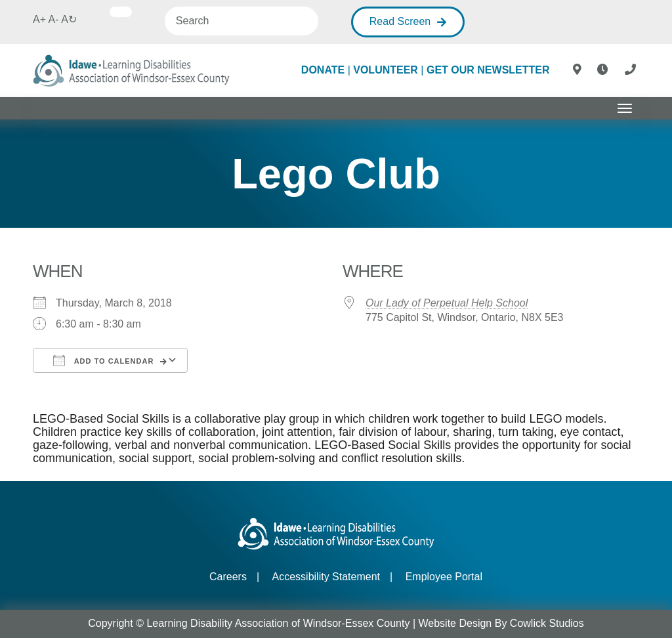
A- (54, 19)
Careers (228, 577)
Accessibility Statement (326, 577)
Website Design (455, 623)
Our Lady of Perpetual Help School (447, 303)
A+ (39, 19)
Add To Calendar (103, 360)
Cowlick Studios (547, 623)
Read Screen (400, 21)
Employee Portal (444, 577)
